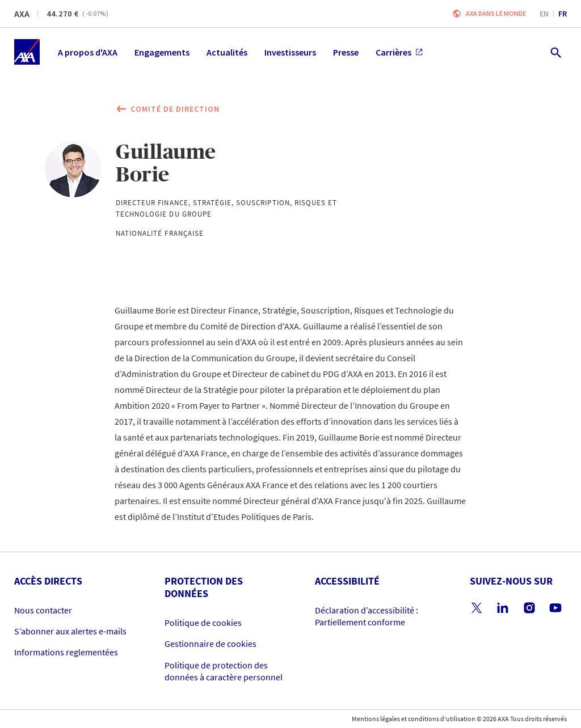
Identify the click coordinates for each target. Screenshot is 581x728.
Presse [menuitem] (346, 52)
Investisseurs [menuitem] (290, 52)
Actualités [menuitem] (227, 52)
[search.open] (555, 52)
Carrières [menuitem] (399, 52)
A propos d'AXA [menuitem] (88, 52)
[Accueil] (27, 52)
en (544, 14)
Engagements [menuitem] (162, 52)
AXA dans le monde (496, 13)
